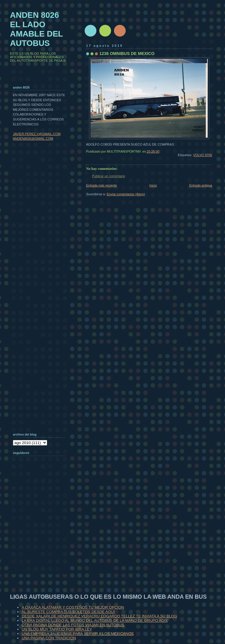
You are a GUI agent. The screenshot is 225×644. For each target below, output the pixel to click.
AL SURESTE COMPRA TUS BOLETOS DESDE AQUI (68, 612)
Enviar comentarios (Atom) (126, 194)
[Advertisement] (42, 536)
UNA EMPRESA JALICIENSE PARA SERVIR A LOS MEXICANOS (78, 634)
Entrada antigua (201, 185)
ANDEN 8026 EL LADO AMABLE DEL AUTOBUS (36, 29)
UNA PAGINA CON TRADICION (49, 638)
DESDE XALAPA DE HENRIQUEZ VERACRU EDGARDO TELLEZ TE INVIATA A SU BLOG (99, 616)
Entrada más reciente (102, 185)
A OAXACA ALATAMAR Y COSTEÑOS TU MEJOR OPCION (73, 607)
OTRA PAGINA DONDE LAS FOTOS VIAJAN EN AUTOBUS (73, 625)
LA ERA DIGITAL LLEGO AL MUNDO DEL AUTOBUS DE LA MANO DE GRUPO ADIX (95, 620)
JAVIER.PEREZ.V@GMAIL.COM (37, 134)
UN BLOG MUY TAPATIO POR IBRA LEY (57, 629)
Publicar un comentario (109, 176)
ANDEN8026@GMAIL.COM (33, 139)
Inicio (153, 185)
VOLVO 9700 (203, 155)
